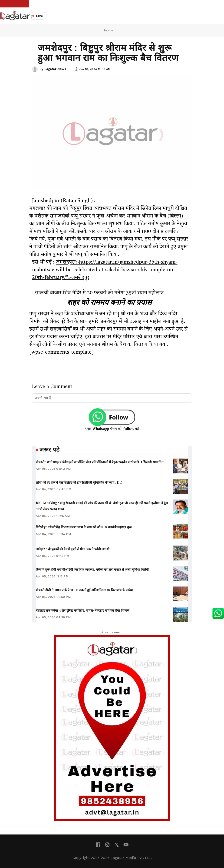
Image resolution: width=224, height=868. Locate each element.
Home (109, 30)
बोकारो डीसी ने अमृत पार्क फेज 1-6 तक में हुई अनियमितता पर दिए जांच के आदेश (84, 590)
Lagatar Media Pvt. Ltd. (131, 858)
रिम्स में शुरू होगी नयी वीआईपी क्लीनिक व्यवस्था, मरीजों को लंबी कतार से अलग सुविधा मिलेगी (92, 569)
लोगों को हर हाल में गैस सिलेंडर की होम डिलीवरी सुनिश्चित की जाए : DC (79, 482)
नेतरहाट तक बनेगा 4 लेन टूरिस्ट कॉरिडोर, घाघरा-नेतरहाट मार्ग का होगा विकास (83, 610)
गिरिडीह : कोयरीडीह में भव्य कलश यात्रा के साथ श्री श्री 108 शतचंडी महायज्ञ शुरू (84, 527)
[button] (7, 16)
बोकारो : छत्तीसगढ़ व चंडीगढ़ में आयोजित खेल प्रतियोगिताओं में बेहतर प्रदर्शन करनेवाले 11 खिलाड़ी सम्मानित (100, 462)
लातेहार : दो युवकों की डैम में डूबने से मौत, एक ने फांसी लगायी (73, 549)
